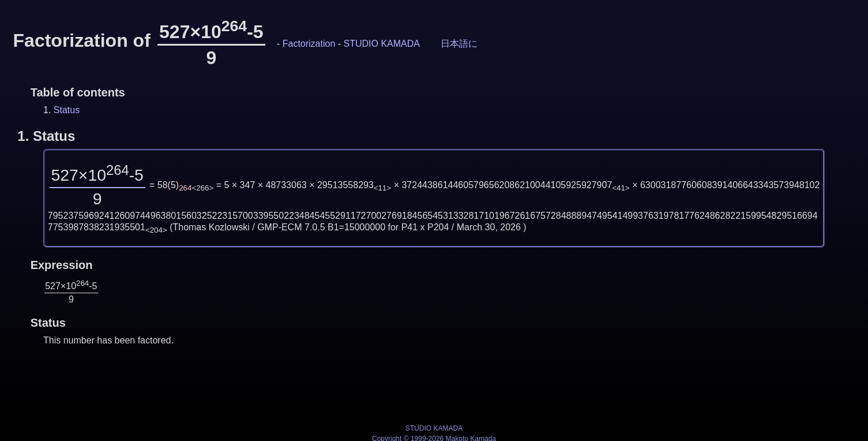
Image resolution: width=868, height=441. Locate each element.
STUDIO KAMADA (382, 44)
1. (46, 136)
